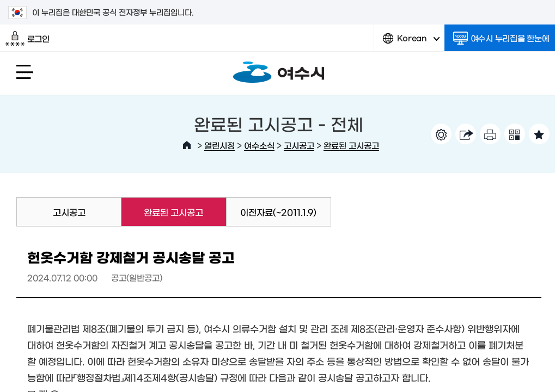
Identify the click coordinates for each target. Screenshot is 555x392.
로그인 (28, 39)
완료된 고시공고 (351, 145)
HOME (187, 145)
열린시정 (219, 145)
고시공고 (299, 145)
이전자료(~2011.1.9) (278, 212)
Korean (411, 42)
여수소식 (259, 145)
